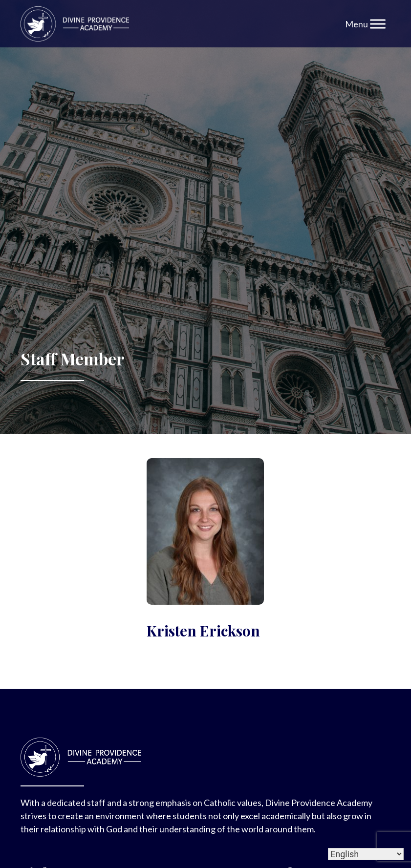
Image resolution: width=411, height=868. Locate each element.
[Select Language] (366, 854)
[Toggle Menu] (378, 24)
